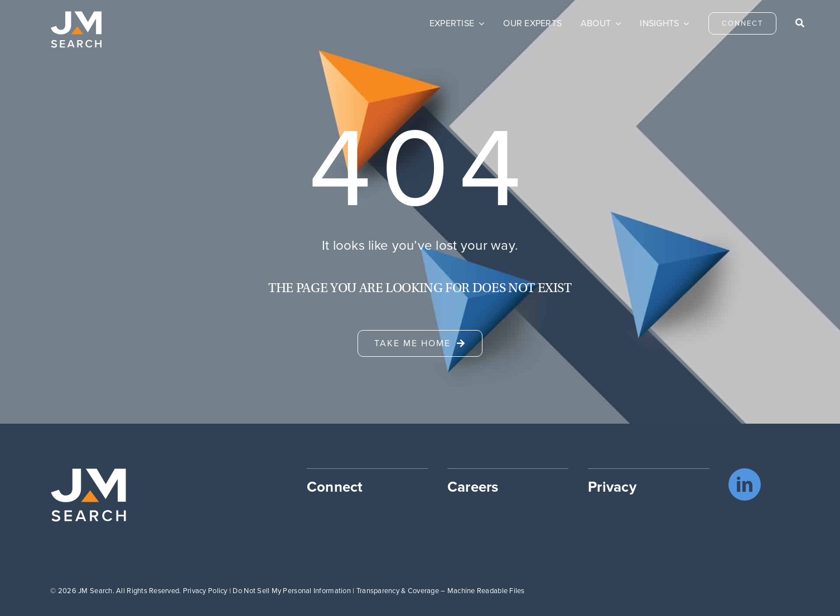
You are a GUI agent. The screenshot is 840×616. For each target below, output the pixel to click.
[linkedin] (745, 484)
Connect (335, 487)
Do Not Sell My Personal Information (291, 591)
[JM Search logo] (76, 16)
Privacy (612, 487)
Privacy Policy (205, 591)
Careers (473, 487)
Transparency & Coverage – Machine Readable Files (441, 591)
